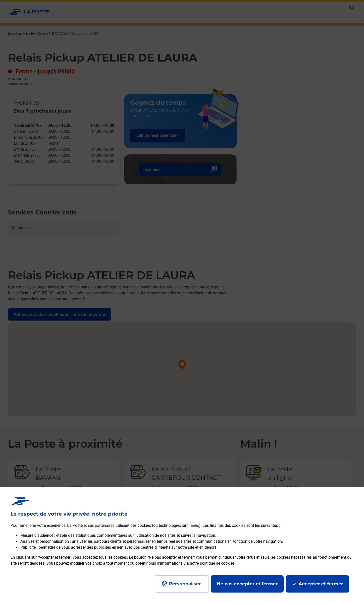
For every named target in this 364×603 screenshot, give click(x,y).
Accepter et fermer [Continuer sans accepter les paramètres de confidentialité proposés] (321, 584)
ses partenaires (101, 525)
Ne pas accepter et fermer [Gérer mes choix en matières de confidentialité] (247, 584)
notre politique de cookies (212, 563)
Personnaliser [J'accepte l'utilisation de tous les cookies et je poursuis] (185, 584)
